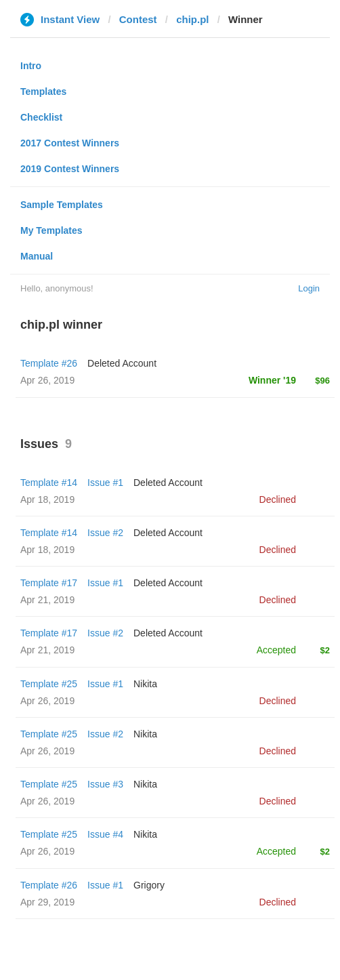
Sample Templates (62, 205)
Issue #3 (105, 784)
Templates (43, 91)
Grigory (149, 885)
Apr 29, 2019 (47, 902)
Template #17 (49, 583)
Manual (37, 256)
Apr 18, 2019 (47, 499)
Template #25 (49, 684)
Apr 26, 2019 (47, 701)
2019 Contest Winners (70, 169)
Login (309, 288)
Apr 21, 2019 (47, 600)
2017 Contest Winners (70, 143)
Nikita (145, 684)
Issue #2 (105, 533)
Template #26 (49, 363)
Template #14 (49, 483)
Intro (31, 66)
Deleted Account (122, 363)
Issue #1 (105, 483)
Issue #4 (105, 834)
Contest (138, 19)
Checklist (41, 117)
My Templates (51, 230)
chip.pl (192, 19)
